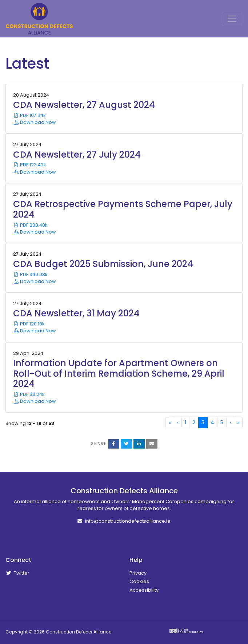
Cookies (139, 581)
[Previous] (178, 423)
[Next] (230, 423)
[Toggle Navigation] (232, 19)
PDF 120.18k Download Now (35, 327)
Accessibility (144, 590)
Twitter (17, 573)
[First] (170, 423)
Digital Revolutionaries (186, 631)
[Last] (238, 423)
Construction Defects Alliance (39, 19)
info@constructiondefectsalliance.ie (124, 521)
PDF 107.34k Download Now (35, 119)
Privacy (138, 573)
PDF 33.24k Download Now (35, 398)
